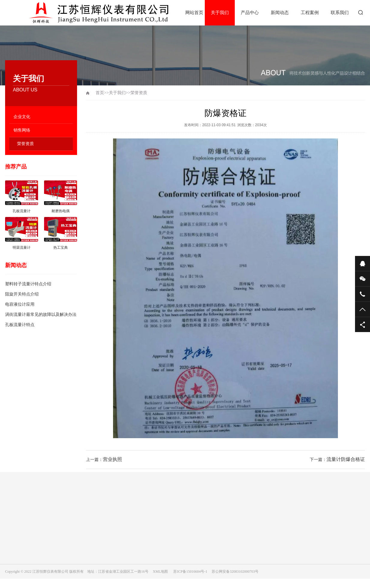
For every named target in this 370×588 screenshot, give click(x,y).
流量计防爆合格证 (346, 459)
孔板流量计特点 (20, 325)
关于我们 (220, 13)
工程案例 (310, 13)
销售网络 (22, 130)
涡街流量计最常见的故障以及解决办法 (41, 315)
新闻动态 (280, 13)
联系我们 (340, 13)
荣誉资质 (25, 144)
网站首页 (194, 13)
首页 (100, 93)
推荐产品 (16, 167)
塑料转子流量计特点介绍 (28, 284)
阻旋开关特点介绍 (22, 294)
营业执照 (112, 459)
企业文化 (22, 117)
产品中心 (250, 13)
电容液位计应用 (20, 304)
